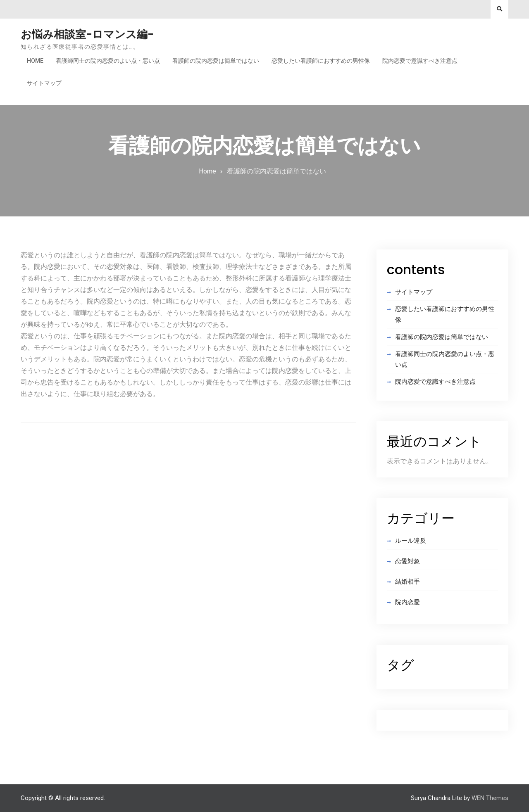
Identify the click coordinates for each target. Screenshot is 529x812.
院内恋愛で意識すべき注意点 (420, 61)
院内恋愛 (407, 602)
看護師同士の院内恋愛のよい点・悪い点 (108, 61)
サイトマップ (44, 83)
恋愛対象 (407, 561)
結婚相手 (407, 582)
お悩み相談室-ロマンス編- (87, 34)
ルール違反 (411, 541)
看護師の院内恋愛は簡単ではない (216, 61)
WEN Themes (490, 798)
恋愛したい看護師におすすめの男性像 (321, 61)
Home (35, 61)
